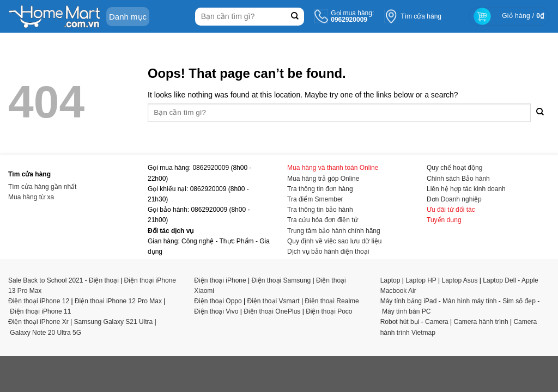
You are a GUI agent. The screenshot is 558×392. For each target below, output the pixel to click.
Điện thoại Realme (332, 301)
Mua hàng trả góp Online (323, 179)
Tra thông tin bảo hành (320, 210)
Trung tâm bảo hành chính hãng (334, 231)
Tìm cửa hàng (421, 16)
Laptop (390, 280)
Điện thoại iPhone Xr (38, 322)
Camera (437, 322)
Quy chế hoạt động (454, 168)
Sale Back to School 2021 (46, 280)
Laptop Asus (459, 280)
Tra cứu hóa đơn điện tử (323, 220)
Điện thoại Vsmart (274, 301)
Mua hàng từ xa (31, 197)
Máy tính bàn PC (406, 311)
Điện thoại (104, 280)
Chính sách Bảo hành (458, 179)
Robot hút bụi (400, 322)
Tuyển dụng (444, 220)
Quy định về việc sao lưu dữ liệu (334, 241)
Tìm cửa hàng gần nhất (42, 187)
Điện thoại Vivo (216, 311)
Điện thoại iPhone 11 (40, 311)
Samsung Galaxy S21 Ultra (114, 322)
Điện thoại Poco (329, 311)
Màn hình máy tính (469, 301)
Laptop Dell (499, 280)
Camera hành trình (481, 322)
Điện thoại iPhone (220, 280)
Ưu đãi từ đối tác (451, 210)
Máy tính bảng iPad (409, 301)
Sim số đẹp (519, 301)
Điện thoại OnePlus (272, 311)
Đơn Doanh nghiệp (454, 199)
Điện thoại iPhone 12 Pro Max (118, 301)
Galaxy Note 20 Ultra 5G (46, 333)
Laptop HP (421, 280)
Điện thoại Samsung (281, 280)
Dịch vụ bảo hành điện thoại (328, 252)
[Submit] (295, 17)
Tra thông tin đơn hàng (320, 189)
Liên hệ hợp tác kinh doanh (466, 189)
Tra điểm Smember (315, 199)
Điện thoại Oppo (218, 301)
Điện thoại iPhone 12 (39, 301)
